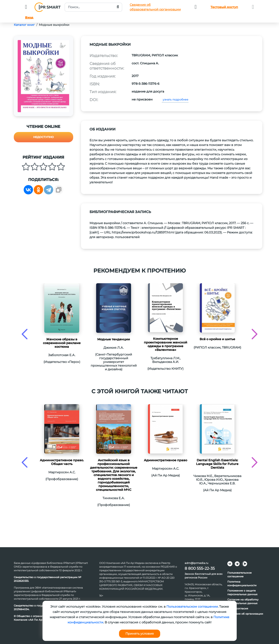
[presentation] (25, 334)
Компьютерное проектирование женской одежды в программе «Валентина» (166, 344)
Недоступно (43, 137)
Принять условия (140, 634)
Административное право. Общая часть (62, 462)
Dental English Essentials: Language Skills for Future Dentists (217, 464)
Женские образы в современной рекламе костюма (62, 343)
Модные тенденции (114, 339)
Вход (29, 18)
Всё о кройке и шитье (217, 339)
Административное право (166, 460)
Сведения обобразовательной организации (155, 7)
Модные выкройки (54, 25)
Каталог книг (24, 25)
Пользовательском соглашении (192, 607)
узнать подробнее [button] (175, 100)
